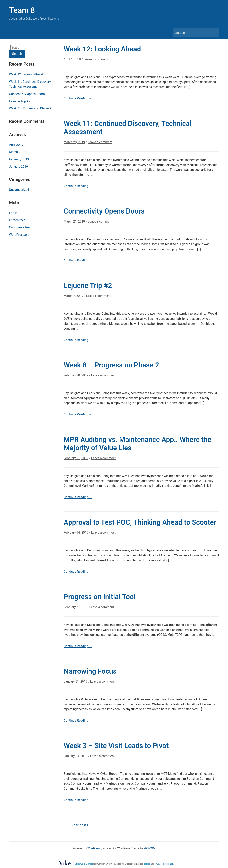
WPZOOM (149, 848)
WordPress (94, 848)
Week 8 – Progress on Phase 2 (30, 108)
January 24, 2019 (76, 756)
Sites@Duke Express (84, 864)
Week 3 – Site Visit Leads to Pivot (116, 746)
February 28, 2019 (76, 375)
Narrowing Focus (90, 671)
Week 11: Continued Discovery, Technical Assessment (30, 84)
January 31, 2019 (76, 681)
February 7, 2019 (75, 607)
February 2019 (19, 159)
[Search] (193, 33)
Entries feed (17, 220)
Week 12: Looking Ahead (26, 74)
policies (147, 864)
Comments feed (20, 227)
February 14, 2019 (76, 533)
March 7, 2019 (74, 296)
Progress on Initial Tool (100, 597)
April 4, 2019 (72, 59)
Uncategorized (19, 190)
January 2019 (18, 167)
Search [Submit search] (214, 33)
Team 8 (22, 10)
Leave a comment (96, 59)
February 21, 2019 (76, 458)
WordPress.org (19, 235)
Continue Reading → (78, 98)
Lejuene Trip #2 (20, 101)
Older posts (77, 825)
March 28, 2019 (74, 142)
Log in (13, 213)
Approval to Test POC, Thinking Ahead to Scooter (140, 522)
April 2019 (16, 145)
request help (168, 864)
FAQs (157, 864)
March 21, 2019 (74, 222)
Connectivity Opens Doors (27, 94)
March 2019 (17, 152)
